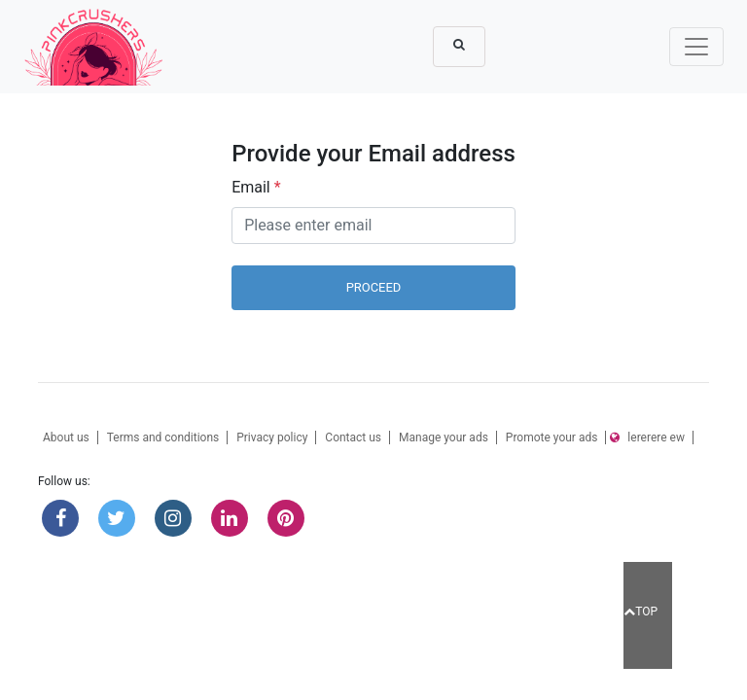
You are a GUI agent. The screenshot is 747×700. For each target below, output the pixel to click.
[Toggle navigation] (696, 47)
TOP (640, 612)
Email (256, 187)
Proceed (374, 287)
